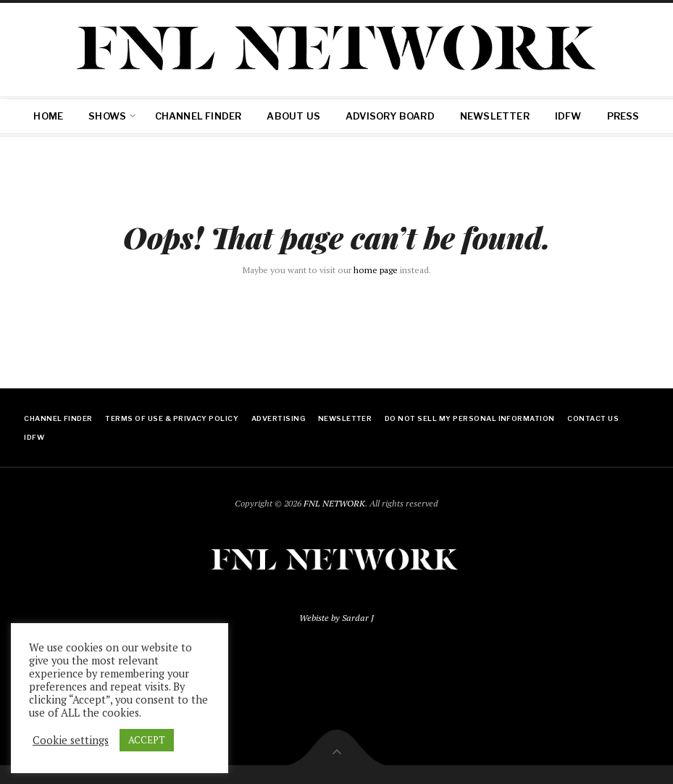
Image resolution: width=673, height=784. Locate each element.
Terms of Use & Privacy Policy (172, 418)
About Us (293, 116)
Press (623, 116)
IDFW (568, 116)
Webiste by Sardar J (336, 618)
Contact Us (593, 418)
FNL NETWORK (334, 503)
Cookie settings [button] (71, 741)
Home (48, 116)
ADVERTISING (278, 418)
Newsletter (495, 116)
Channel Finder (198, 116)
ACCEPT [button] (147, 740)
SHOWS (107, 116)
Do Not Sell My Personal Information (470, 418)
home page (376, 270)
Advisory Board (390, 116)
